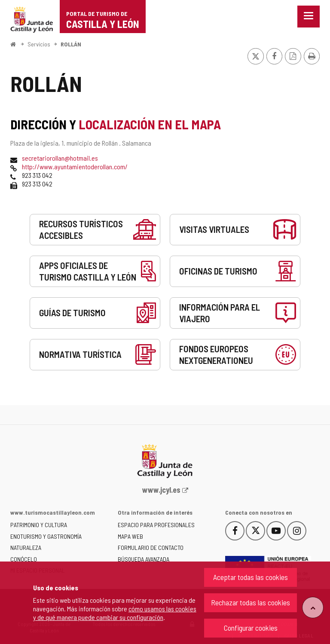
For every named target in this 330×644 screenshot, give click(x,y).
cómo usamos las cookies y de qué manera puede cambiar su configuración (115, 613)
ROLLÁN (71, 44)
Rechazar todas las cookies (251, 602)
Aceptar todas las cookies (251, 577)
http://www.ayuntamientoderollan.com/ (75, 166)
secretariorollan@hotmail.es (60, 158)
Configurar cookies (251, 628)
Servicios (39, 44)
